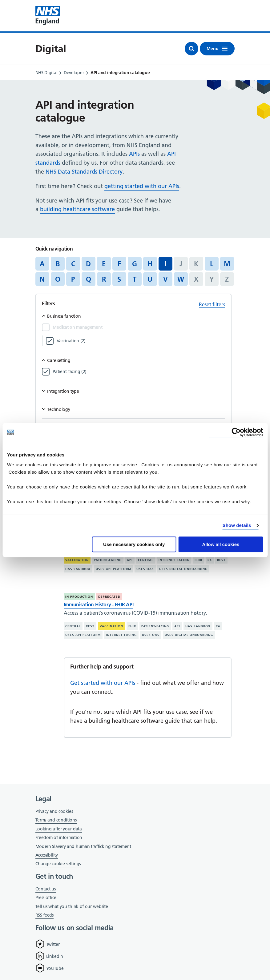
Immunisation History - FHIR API (99, 604)
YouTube (55, 968)
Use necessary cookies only (134, 544)
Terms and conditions (56, 820)
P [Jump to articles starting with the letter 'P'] (73, 279)
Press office (46, 898)
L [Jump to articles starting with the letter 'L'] (212, 264)
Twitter (53, 944)
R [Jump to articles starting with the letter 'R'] (104, 279)
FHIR (198, 560)
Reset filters (212, 304)
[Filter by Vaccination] (141, 341)
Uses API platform (113, 569)
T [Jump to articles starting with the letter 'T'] (135, 279)
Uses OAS (145, 569)
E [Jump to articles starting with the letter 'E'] (104, 264)
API (130, 560)
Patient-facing (108, 560)
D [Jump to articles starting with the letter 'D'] (88, 264)
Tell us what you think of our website (72, 906)
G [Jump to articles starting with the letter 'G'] (135, 264)
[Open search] (191, 49)
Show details (237, 525)
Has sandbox (78, 569)
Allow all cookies (221, 544)
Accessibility (47, 855)
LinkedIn (55, 956)
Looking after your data (59, 829)
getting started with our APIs (142, 186)
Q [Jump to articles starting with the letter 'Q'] (89, 279)
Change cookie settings (58, 864)
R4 (210, 560)
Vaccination (77, 560)
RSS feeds (44, 915)
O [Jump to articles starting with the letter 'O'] (58, 279)
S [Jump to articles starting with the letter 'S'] (119, 279)
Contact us (46, 889)
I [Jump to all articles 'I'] (165, 264)
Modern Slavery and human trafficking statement (83, 847)
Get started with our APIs (103, 683)
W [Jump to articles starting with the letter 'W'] (181, 279)
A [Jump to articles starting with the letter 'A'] (42, 264)
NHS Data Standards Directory (84, 172)
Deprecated (109, 596)
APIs (134, 154)
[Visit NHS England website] (48, 16)
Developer (74, 73)
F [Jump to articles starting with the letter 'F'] (119, 264)
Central (146, 560)
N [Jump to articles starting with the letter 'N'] (42, 279)
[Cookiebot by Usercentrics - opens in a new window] (236, 432)
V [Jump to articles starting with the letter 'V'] (165, 279)
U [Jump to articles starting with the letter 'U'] (150, 279)
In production (79, 596)
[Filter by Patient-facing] (139, 372)
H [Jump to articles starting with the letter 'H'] (150, 264)
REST (221, 560)
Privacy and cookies (54, 811)
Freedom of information (59, 837)
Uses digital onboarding (183, 569)
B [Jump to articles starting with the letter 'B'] (58, 264)
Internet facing (174, 560)
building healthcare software (77, 209)
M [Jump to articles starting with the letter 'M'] (227, 264)
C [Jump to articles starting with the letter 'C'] (73, 264)
